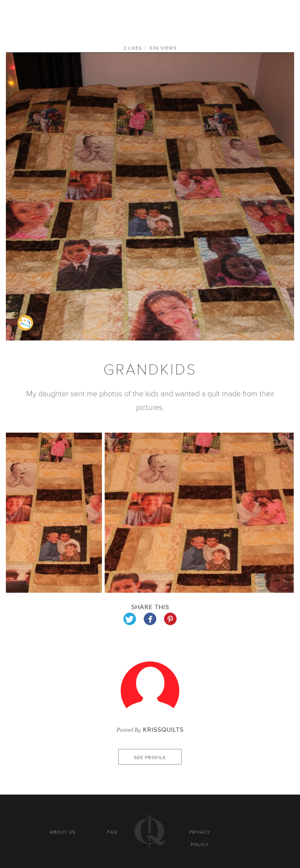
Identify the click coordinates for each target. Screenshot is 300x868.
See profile (150, 758)
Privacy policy (200, 838)
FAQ (112, 832)
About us (62, 832)
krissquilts (163, 730)
